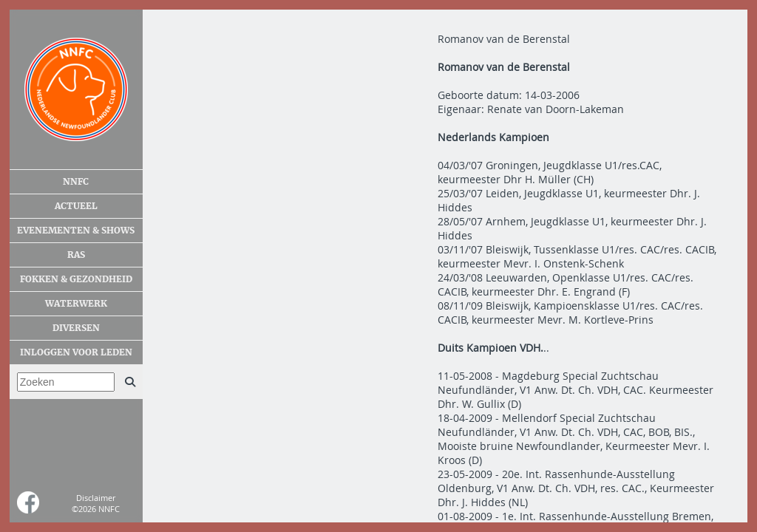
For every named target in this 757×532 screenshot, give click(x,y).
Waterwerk (76, 304)
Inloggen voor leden (76, 352)
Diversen (76, 328)
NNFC (76, 182)
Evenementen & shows (76, 231)
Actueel (76, 206)
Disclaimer (96, 498)
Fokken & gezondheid (76, 279)
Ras (76, 255)
